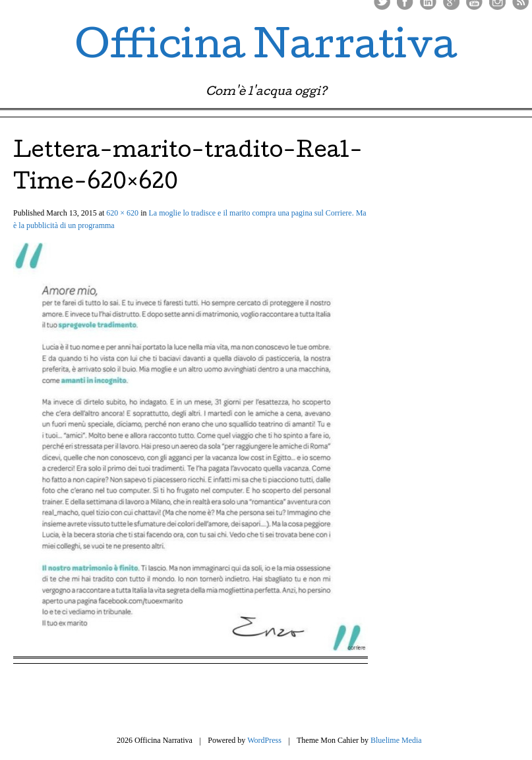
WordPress (264, 740)
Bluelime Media (396, 740)
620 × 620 (122, 213)
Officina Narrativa (266, 49)
